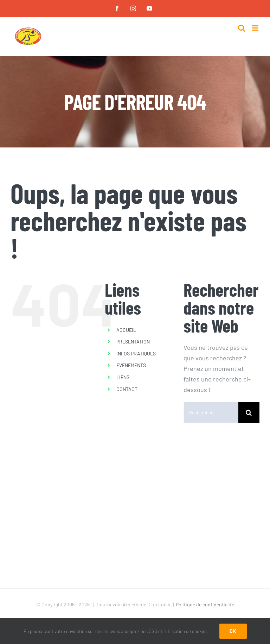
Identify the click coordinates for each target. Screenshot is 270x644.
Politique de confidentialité (205, 604)
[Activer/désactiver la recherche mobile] (242, 28)
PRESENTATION (133, 342)
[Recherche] (249, 412)
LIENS (123, 377)
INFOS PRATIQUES (136, 353)
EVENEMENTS (131, 365)
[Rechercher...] (211, 412)
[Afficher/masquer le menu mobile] (256, 28)
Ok (233, 631)
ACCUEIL (126, 330)
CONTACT (127, 389)
